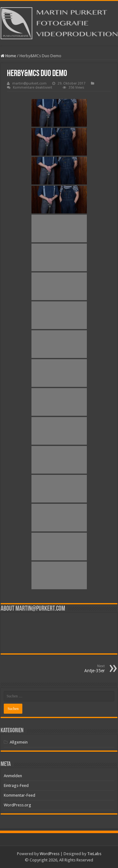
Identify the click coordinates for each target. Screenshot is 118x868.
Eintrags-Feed (16, 786)
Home (8, 56)
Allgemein (19, 742)
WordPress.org (17, 805)
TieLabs (94, 854)
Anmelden (13, 776)
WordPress (50, 854)
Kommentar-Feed (20, 795)
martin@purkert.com (29, 83)
